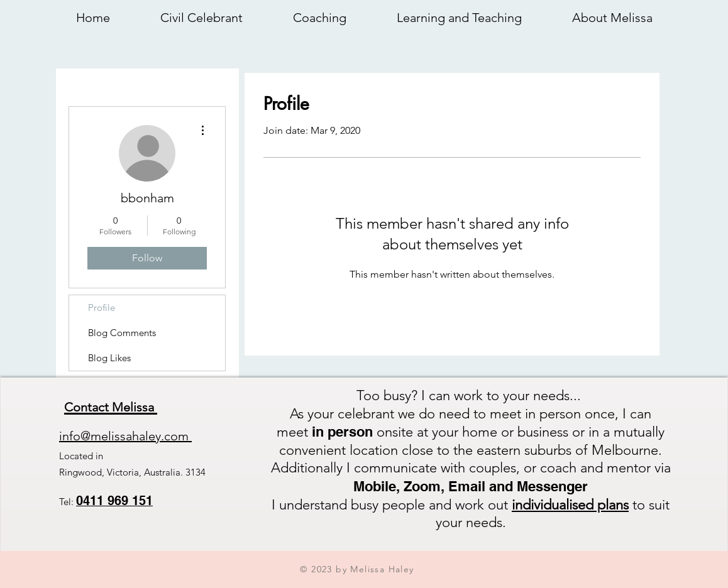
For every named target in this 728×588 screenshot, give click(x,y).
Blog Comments (122, 333)
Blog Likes (109, 358)
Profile (102, 308)
